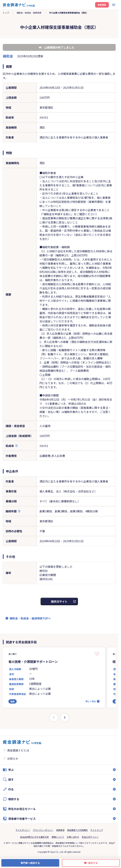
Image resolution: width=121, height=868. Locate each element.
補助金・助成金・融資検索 (29, 13)
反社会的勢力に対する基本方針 (34, 837)
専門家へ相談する (30, 863)
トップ (6, 13)
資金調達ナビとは (18, 750)
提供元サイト (59, 601)
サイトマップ (97, 830)
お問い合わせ (73, 837)
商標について (58, 837)
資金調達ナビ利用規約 (77, 830)
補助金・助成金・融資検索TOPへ (30, 618)
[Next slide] (65, 717)
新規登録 (102, 5)
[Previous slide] (54, 717)
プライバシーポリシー (43, 830)
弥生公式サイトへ (90, 837)
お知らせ (13, 758)
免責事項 (60, 830)
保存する (93, 863)
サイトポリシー (23, 830)
